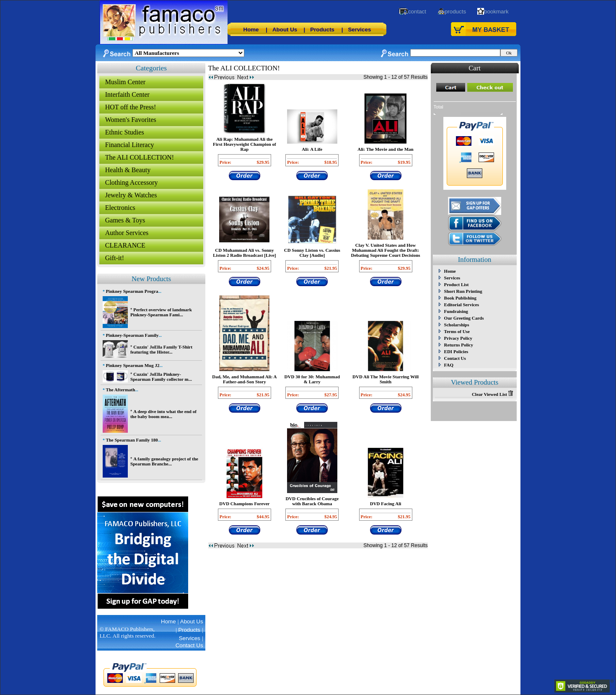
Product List (457, 284)
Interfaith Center (127, 94)
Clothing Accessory (132, 182)
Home (251, 30)
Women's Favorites (131, 120)
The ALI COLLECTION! (140, 157)
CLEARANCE (125, 245)
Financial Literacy (130, 145)
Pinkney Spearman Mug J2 (132, 365)
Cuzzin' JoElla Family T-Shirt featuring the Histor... (161, 349)
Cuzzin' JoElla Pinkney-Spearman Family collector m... (161, 377)
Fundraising (456, 311)
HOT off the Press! (131, 107)
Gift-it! (115, 258)
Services (359, 30)
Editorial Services (462, 305)
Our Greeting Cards (464, 318)
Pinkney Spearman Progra (132, 291)
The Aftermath (120, 390)
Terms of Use (457, 331)
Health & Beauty (128, 170)
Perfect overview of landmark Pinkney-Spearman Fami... (161, 312)
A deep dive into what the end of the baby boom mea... (163, 414)
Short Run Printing (463, 291)
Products (322, 30)
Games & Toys (125, 220)
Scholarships (457, 325)
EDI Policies (456, 351)
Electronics (120, 208)
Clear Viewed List (492, 394)
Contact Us (455, 358)
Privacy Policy (458, 338)
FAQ (449, 365)
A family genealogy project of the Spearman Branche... (164, 461)
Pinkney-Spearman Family (132, 335)
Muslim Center (125, 82)
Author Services (127, 233)
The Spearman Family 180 (132, 440)
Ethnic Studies (125, 132)
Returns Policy (459, 345)
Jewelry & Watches (131, 195)
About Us (285, 30)
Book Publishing (460, 298)
